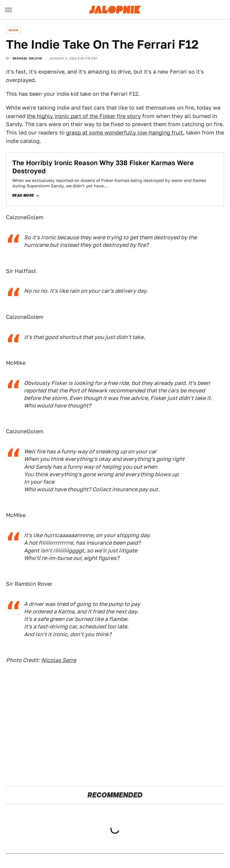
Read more (23, 195)
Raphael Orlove (27, 58)
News (14, 30)
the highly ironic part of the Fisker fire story (84, 116)
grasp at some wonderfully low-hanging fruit (125, 133)
